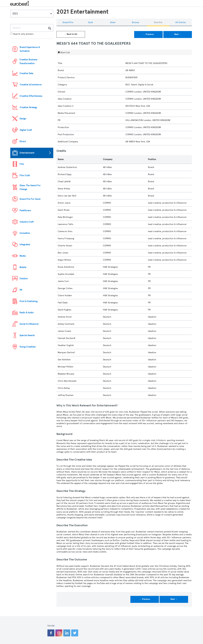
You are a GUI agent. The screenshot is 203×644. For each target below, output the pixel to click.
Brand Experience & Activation (30, 49)
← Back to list (71, 34)
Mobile (23, 267)
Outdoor (24, 279)
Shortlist (158, 22)
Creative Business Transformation (28, 62)
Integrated (25, 245)
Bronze (136, 22)
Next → (178, 34)
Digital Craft (26, 130)
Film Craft (25, 175)
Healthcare (25, 210)
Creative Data (26, 73)
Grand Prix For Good (30, 199)
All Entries (181, 22)
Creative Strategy (28, 107)
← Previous (149, 34)
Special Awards (27, 335)
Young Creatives (28, 347)
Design (23, 119)
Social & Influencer (29, 324)
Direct (23, 141)
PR (21, 290)
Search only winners (22, 34)
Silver (113, 22)
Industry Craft (27, 222)
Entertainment (27, 153)
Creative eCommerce (31, 85)
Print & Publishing (28, 301)
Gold (90, 22)
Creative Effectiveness (31, 96)
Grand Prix (68, 22)
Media (23, 256)
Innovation (25, 233)
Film (22, 164)
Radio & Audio (27, 313)
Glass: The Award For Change (30, 187)
